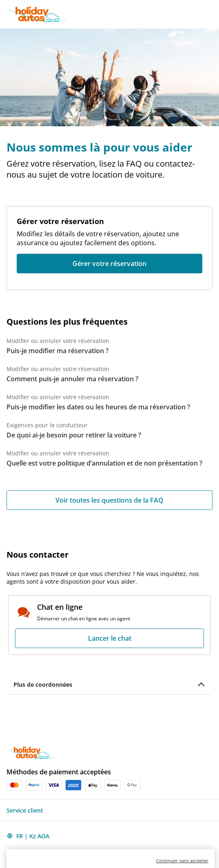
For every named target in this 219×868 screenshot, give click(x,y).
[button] (212, 14)
